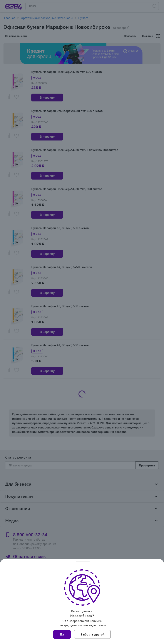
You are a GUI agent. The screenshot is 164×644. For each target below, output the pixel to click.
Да (62, 634)
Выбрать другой (92, 634)
